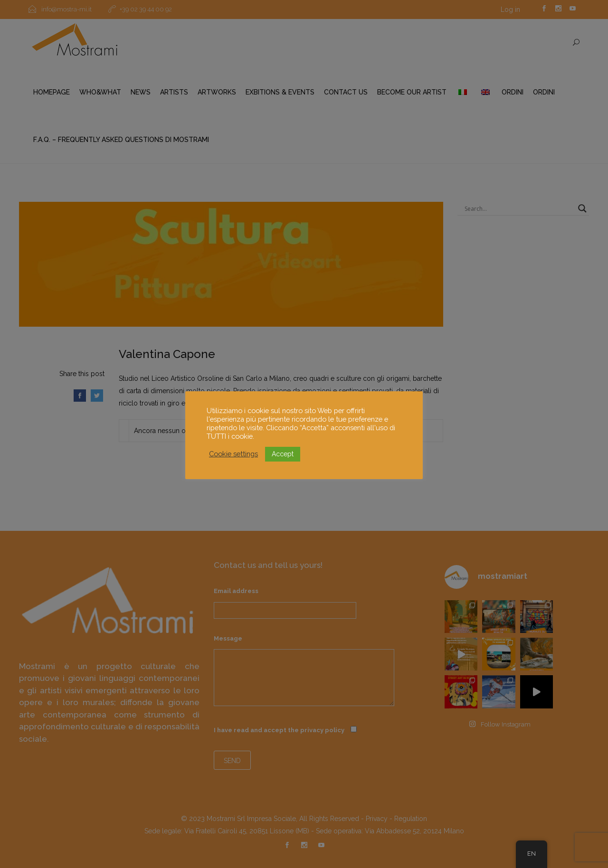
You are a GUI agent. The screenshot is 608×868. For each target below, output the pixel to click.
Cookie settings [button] (233, 454)
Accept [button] (283, 454)
